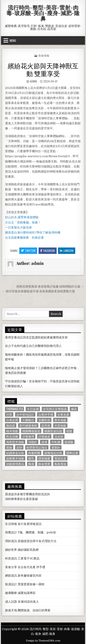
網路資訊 (11, 576)
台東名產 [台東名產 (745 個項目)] (63, 414)
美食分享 (11, 567)
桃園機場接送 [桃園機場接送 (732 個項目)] (31, 431)
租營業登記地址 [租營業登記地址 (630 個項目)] (37, 447)
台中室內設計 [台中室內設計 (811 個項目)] (25, 414)
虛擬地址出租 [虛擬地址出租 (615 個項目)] (53, 453)
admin (33, 81)
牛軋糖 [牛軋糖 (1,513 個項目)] (56, 442)
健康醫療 (11, 593)
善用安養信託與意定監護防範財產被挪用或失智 (36, 337)
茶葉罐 (33, 499)
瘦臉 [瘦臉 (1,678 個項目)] (9, 447)
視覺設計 (11, 532)
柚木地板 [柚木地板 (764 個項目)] (12, 431)
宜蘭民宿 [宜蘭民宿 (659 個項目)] (44, 420)
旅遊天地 (11, 610)
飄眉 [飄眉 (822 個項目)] (31, 464)
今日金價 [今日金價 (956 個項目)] (33, 409)
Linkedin (67, 251)
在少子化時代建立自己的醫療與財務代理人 (33, 346)
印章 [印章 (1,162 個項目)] (9, 414)
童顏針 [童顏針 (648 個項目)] (56, 447)
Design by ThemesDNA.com (43, 641)
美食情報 (44, 55)
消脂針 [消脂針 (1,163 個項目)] (33, 442)
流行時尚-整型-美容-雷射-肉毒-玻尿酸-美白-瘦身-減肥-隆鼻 (43, 13)
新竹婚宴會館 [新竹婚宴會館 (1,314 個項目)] (28, 425)
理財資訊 (11, 541)
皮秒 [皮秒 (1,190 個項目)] (19, 447)
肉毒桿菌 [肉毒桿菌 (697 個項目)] (34, 453)
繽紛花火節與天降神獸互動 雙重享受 (43, 69)
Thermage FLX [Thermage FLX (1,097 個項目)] (14, 409)
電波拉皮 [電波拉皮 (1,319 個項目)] (60, 458)
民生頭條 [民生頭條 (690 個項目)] (12, 436)
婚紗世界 (11, 550)
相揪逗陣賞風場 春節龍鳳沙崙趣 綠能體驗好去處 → (50, 286)
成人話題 (11, 602)
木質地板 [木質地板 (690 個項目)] (60, 425)
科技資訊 (11, 558)
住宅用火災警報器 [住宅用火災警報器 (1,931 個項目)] (55, 409)
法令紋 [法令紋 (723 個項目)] (59, 436)
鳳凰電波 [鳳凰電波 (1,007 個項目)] (60, 464)
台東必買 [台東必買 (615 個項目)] (12, 420)
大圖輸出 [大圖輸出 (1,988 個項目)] (28, 420)
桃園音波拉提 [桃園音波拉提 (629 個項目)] (53, 431)
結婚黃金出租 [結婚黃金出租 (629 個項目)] (15, 453)
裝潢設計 (11, 584)
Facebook (48, 251)
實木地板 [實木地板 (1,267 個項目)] (60, 420)
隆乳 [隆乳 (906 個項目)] (31, 458)
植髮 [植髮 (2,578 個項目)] (69, 431)
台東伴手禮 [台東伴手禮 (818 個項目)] (46, 414)
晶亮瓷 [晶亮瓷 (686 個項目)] (46, 425)
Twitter (28, 251)
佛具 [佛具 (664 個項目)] (74, 409)
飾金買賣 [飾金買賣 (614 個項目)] (44, 464)
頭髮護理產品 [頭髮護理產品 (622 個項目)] (15, 464)
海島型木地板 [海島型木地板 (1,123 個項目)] (15, 442)
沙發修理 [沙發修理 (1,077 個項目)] (28, 436)
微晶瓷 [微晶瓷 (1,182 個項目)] (11, 425)
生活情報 (11, 524)
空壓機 (27, 494)
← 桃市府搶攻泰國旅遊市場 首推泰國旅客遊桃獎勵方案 (39, 291)
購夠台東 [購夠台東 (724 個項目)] (72, 453)
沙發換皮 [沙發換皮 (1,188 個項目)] (44, 436)
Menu (13, 40)
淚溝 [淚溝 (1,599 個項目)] (44, 442)
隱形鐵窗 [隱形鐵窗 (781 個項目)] (44, 458)
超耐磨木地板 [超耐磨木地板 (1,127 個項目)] (15, 458)
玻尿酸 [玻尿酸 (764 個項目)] (69, 442)
